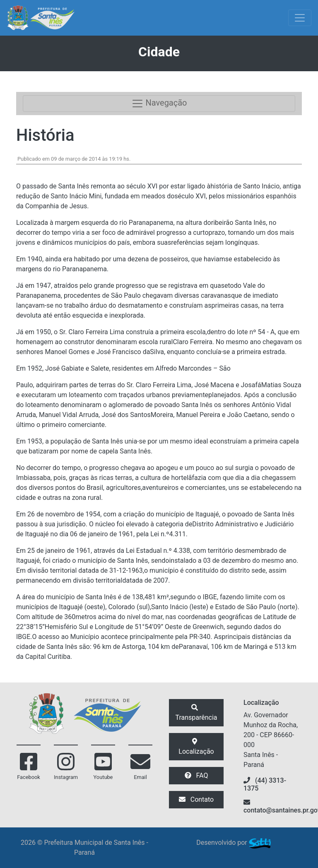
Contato (196, 799)
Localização (196, 747)
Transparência (196, 713)
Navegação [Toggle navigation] (159, 104)
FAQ (196, 775)
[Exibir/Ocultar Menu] (300, 18)
